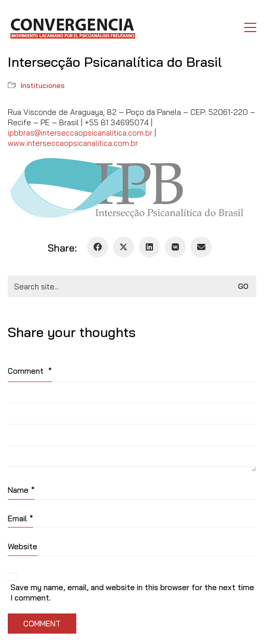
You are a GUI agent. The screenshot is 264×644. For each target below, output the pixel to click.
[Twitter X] (123, 247)
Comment (30, 371)
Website (23, 546)
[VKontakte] (175, 247)
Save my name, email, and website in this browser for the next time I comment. (132, 592)
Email (20, 519)
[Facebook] (98, 247)
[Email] (201, 247)
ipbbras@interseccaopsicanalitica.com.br (80, 133)
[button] (250, 27)
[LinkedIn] (149, 247)
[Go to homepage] (72, 27)
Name (21, 490)
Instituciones (43, 85)
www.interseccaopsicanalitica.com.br (73, 143)
